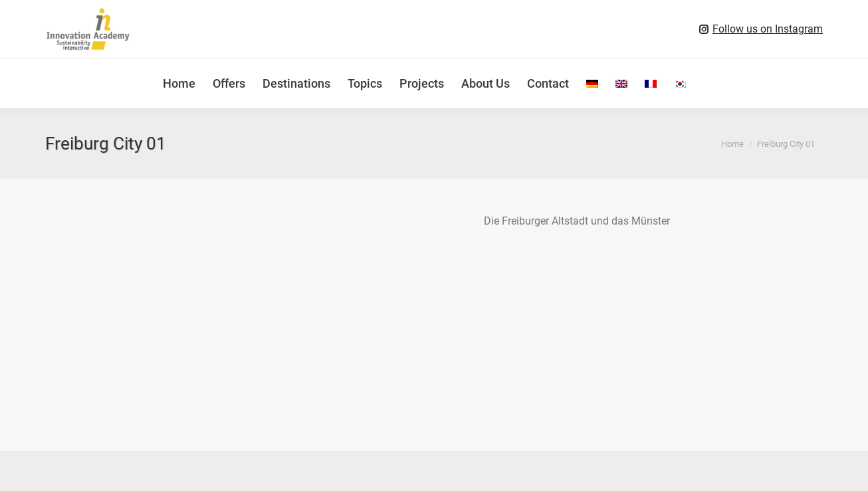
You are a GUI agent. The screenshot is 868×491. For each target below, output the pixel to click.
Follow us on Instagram (768, 29)
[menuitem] (592, 84)
